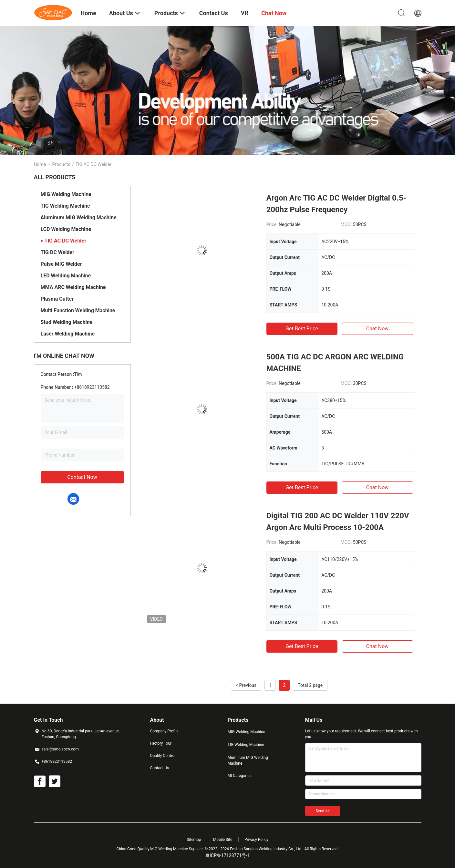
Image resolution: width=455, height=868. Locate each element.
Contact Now (82, 477)
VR (245, 13)
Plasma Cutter (57, 299)
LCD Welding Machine (66, 229)
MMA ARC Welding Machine (73, 287)
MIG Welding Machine (66, 194)
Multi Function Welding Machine (78, 310)
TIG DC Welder (57, 252)
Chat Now (377, 329)
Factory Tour (161, 743)
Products (61, 164)
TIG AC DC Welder (66, 241)
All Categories (240, 776)
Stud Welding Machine (67, 322)
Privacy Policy (256, 840)
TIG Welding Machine (65, 206)
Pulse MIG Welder (61, 264)
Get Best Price (302, 329)
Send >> (323, 811)
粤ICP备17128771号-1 (227, 855)
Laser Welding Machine (68, 334)
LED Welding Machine (66, 276)
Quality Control (163, 756)
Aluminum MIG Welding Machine (79, 217)
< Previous (246, 685)
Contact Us (160, 768)
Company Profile (164, 731)
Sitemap (194, 840)
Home (40, 164)
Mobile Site (223, 840)
